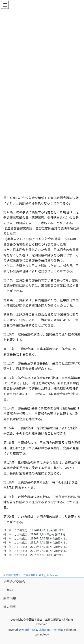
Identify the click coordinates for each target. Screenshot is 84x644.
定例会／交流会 (14, 581)
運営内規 (10, 598)
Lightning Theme (49, 629)
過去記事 (10, 607)
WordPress (29, 629)
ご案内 (8, 590)
